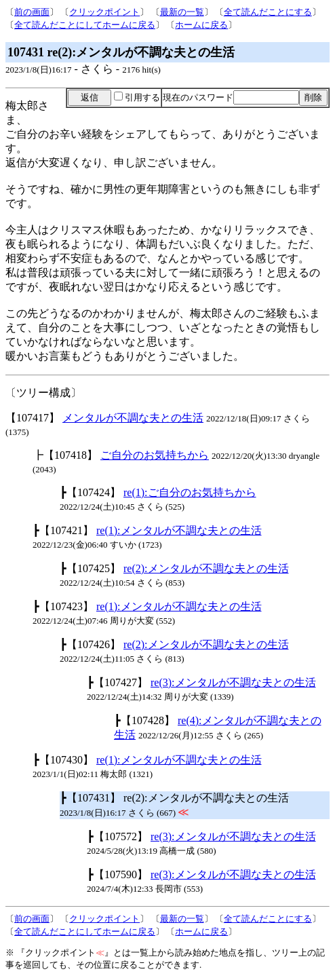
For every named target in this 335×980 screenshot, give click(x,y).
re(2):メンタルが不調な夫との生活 (206, 568)
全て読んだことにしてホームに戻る (85, 25)
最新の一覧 (182, 12)
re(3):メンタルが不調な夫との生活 (233, 682)
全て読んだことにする (268, 12)
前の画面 (32, 12)
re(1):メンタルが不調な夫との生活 (179, 530)
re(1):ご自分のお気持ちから (190, 492)
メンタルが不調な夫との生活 (133, 418)
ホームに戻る (201, 25)
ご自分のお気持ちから (155, 455)
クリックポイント (104, 12)
